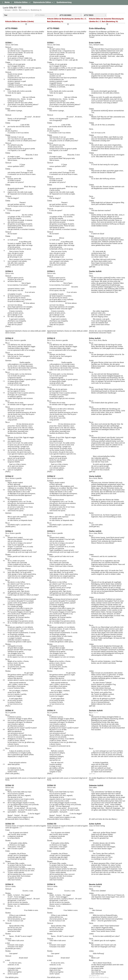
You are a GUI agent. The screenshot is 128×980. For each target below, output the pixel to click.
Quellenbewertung (64, 2)
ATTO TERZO (89, 15)
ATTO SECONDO (65, 15)
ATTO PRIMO (40, 15)
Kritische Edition (21, 2)
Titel (6, 15)
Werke (7, 2)
